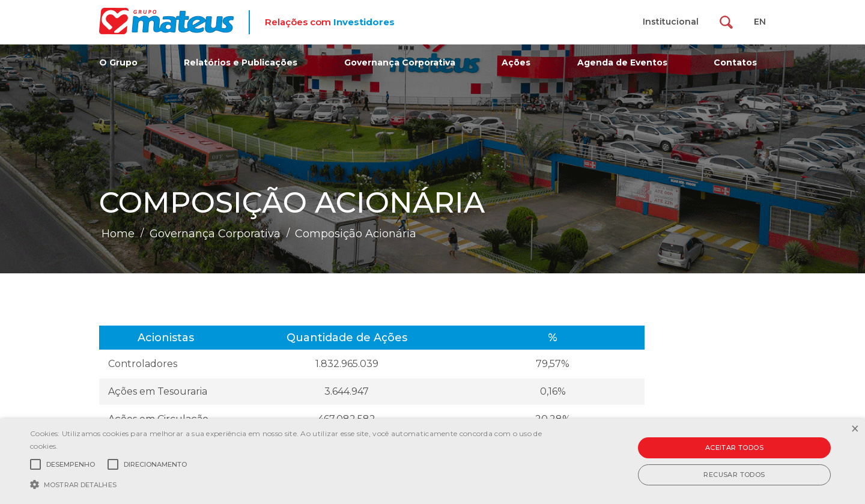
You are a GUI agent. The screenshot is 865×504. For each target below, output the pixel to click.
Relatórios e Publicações (241, 62)
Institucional (671, 22)
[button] (292, 484)
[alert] (432, 461)
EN (760, 22)
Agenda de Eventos (622, 62)
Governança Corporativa (400, 62)
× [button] (854, 429)
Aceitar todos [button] (734, 448)
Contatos (735, 62)
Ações (516, 62)
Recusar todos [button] (734, 475)
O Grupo (118, 62)
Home (118, 234)
